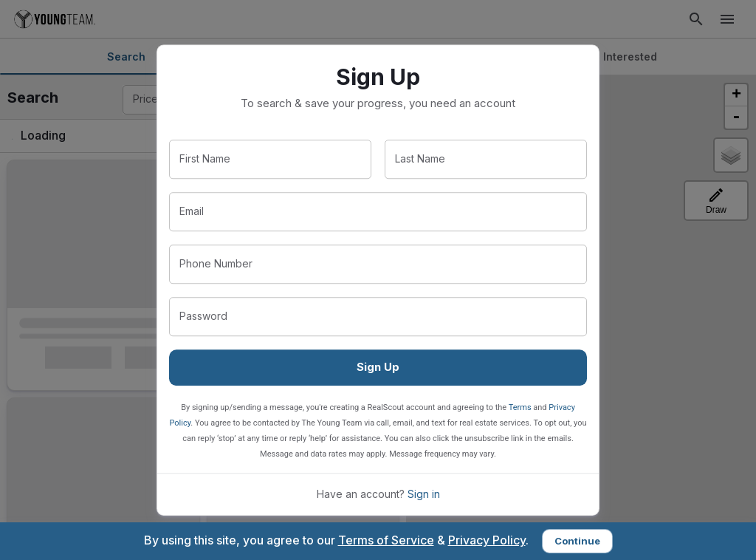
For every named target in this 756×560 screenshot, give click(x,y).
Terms (520, 407)
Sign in (424, 494)
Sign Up (378, 367)
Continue (577, 541)
